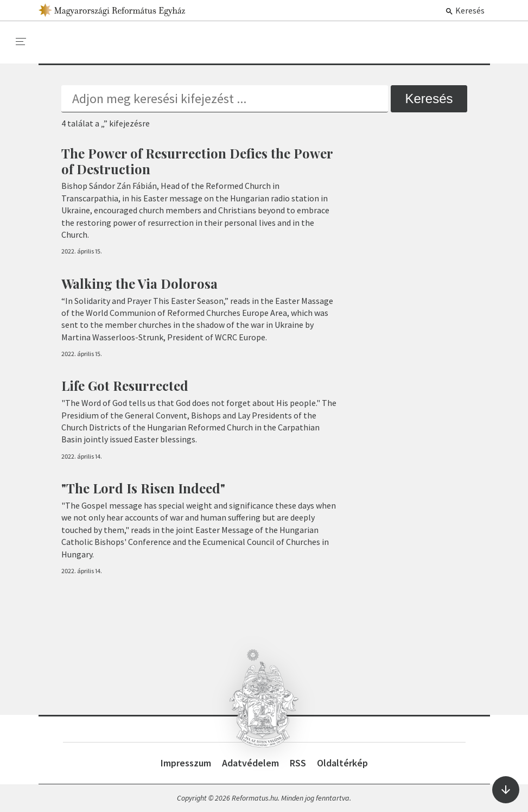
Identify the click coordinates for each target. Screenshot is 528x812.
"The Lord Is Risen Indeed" (143, 488)
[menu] (21, 42)
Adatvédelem (250, 763)
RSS (298, 763)
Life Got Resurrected (125, 385)
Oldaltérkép (342, 763)
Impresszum (186, 763)
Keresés (465, 10)
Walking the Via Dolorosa (139, 283)
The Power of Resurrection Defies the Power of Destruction (197, 161)
